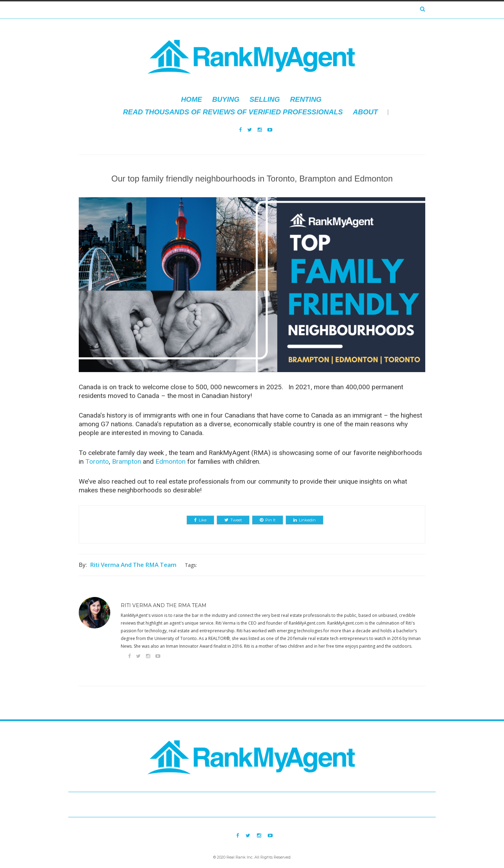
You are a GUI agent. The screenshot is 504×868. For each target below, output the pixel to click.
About (365, 112)
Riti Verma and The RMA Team (133, 565)
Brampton (127, 461)
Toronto (97, 461)
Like (200, 520)
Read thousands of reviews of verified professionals (233, 112)
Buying (226, 99)
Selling (265, 99)
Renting (306, 99)
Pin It (268, 520)
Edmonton (170, 461)
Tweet (233, 520)
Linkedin (304, 520)
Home (191, 99)
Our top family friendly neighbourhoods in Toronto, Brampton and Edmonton (252, 179)
